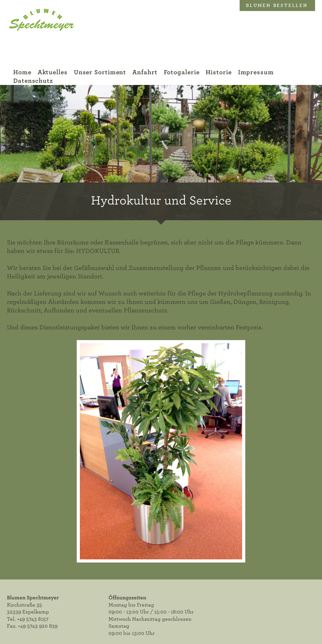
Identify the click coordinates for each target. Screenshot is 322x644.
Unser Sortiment (100, 72)
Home (22, 72)
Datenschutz (33, 81)
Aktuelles (53, 72)
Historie (219, 72)
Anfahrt (145, 72)
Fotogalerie (182, 72)
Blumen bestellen (277, 5)
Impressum (256, 72)
